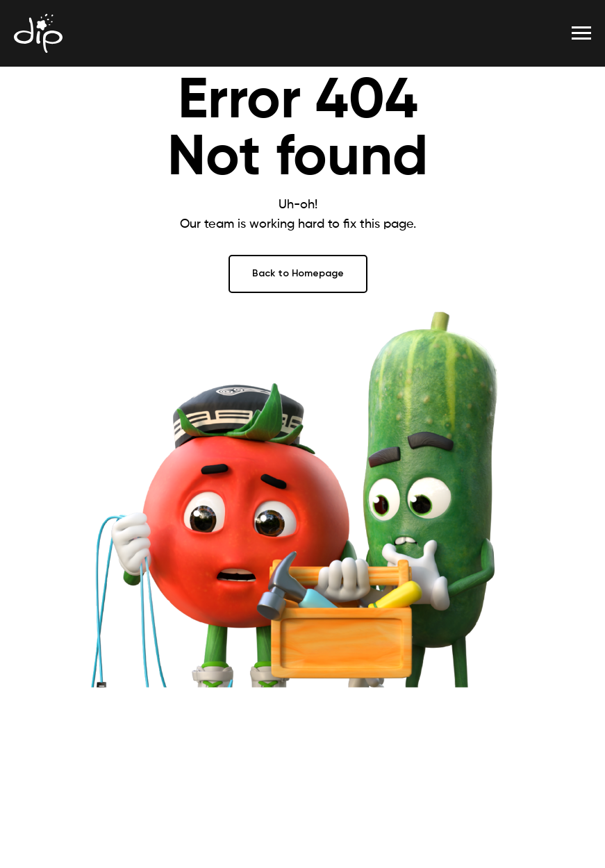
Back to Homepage (298, 273)
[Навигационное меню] (581, 33)
